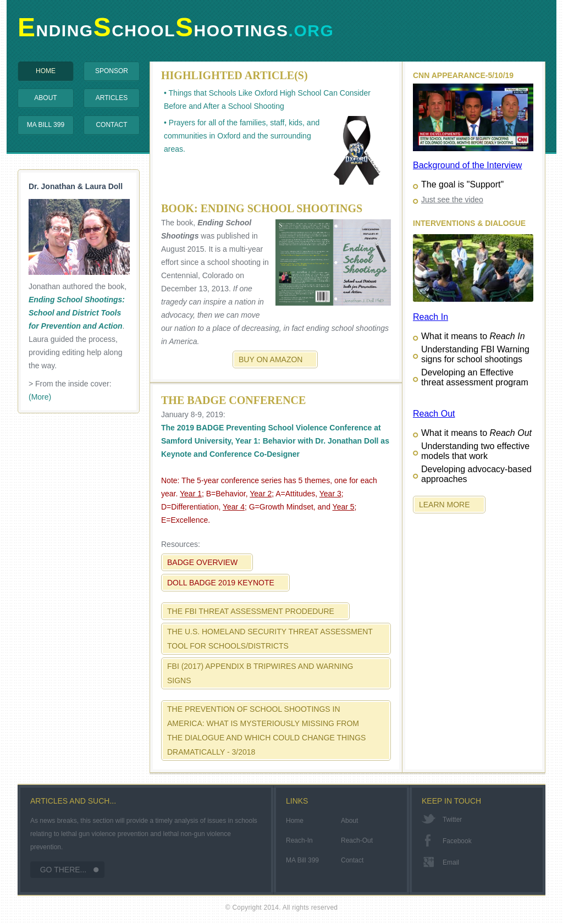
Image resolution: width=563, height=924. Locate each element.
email (451, 862)
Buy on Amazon (271, 359)
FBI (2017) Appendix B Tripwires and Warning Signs (260, 673)
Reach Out (434, 414)
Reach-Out (357, 840)
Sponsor (112, 71)
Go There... (64, 870)
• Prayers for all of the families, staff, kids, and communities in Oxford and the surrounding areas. (277, 150)
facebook (457, 841)
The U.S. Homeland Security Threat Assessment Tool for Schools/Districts (270, 639)
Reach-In (299, 840)
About (45, 98)
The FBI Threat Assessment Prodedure (251, 611)
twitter (452, 820)
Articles (112, 98)
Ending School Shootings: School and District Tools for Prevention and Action (77, 313)
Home (46, 71)
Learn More (445, 505)
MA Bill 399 (46, 125)
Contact (111, 125)
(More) (40, 397)
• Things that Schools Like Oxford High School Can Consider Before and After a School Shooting (267, 99)
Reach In (430, 317)
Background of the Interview (467, 165)
